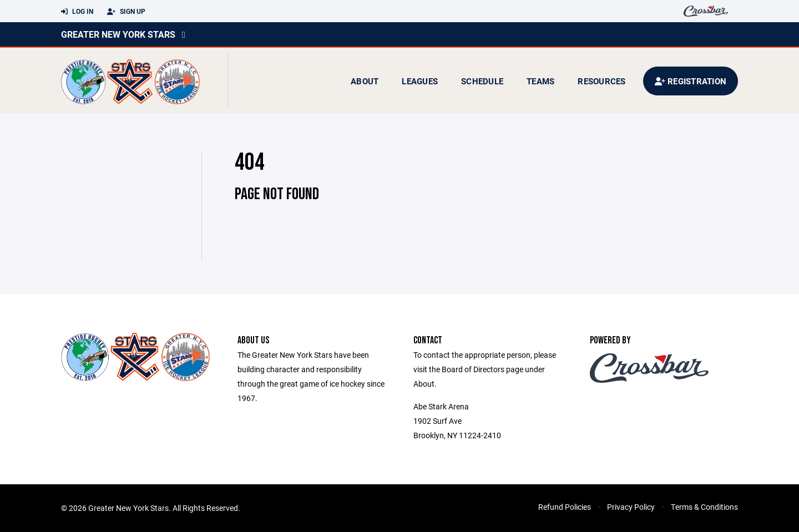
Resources (601, 81)
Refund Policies (565, 507)
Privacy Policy (631, 507)
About (365, 81)
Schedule (482, 81)
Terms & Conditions (704, 507)
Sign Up (126, 12)
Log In (77, 12)
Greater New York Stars (118, 34)
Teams (540, 81)
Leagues (420, 81)
